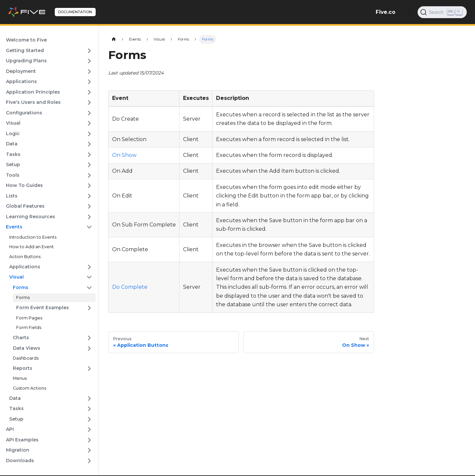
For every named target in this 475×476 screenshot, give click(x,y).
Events (14, 227)
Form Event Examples (43, 308)
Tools (13, 175)
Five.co (386, 12)
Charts (21, 338)
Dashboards (26, 358)
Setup (13, 164)
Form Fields (29, 327)
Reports (23, 368)
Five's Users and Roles (33, 102)
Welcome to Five (26, 40)
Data (12, 144)
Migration (18, 450)
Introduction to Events (33, 237)
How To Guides (24, 185)
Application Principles (33, 92)
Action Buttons (25, 257)
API (10, 429)
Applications (21, 81)
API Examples (22, 440)
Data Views (27, 348)
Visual (13, 123)
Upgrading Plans (26, 61)
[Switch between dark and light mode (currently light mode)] (409, 12)
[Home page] (114, 39)
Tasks (13, 154)
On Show (124, 155)
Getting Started (25, 50)
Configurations (24, 113)
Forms (21, 287)
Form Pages (29, 318)
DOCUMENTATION (75, 12)
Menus (20, 378)
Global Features (25, 206)
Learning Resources (31, 217)
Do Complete (130, 287)
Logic (13, 134)
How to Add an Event (32, 247)
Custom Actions (30, 388)
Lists (12, 196)
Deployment (21, 71)
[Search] (442, 12)
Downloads (20, 461)
